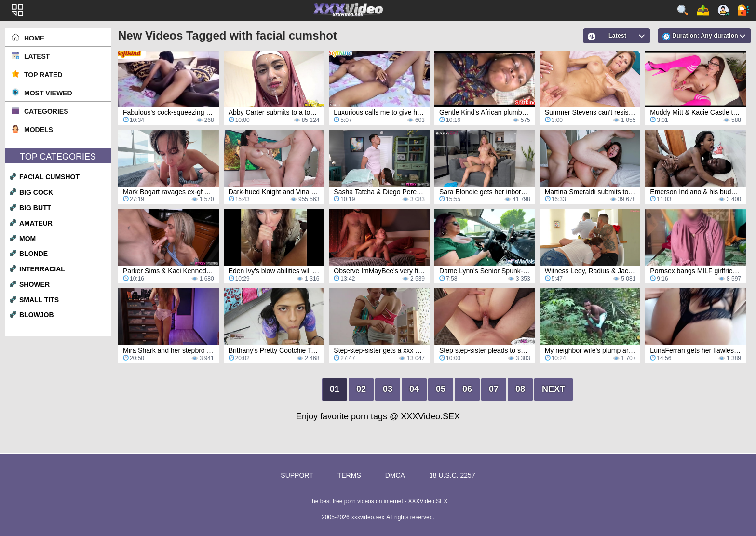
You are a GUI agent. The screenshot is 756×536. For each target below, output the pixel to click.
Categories (46, 111)
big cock (36, 192)
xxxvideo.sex (368, 517)
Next (553, 389)
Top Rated (43, 75)
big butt (35, 208)
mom (27, 239)
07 (494, 389)
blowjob (37, 315)
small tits (39, 300)
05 (441, 389)
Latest (37, 56)
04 (414, 389)
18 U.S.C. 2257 (452, 475)
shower (34, 284)
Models (39, 130)
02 (361, 389)
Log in (743, 10)
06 (467, 389)
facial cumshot (49, 177)
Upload (703, 10)
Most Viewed (48, 93)
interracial (42, 269)
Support (297, 475)
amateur (36, 223)
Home (34, 38)
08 (520, 389)
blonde (34, 254)
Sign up (723, 10)
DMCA (395, 475)
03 (388, 389)
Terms (349, 475)
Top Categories (58, 157)
